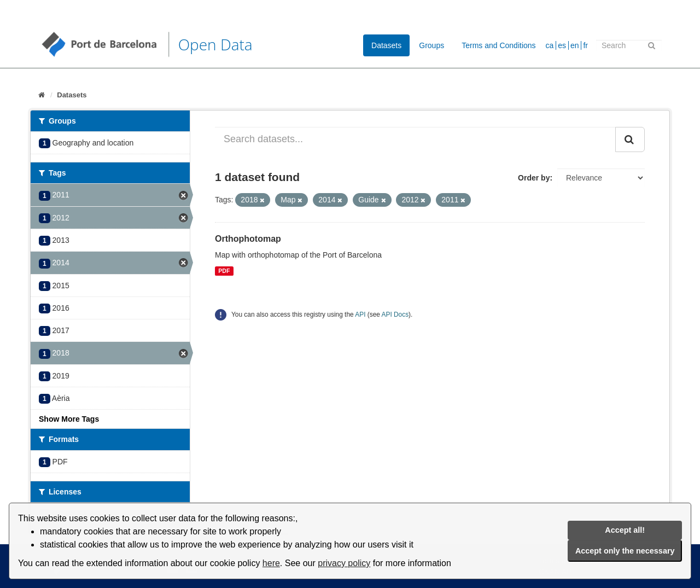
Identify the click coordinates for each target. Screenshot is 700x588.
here (271, 563)
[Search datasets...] (415, 139)
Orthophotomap (248, 239)
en (575, 45)
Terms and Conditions (498, 45)
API (360, 315)
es (562, 45)
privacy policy (344, 563)
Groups (431, 45)
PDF (224, 271)
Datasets (386, 45)
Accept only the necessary (625, 551)
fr (585, 45)
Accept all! (625, 530)
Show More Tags (69, 419)
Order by (534, 178)
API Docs (395, 315)
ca (550, 45)
